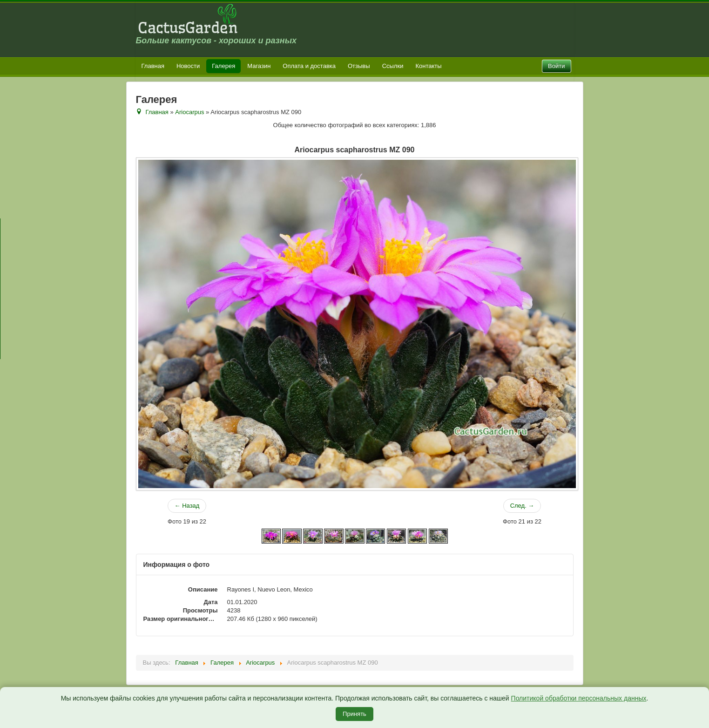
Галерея (223, 66)
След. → (522, 506)
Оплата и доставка (309, 66)
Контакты (428, 66)
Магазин (259, 66)
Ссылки (393, 66)
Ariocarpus (189, 112)
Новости (188, 66)
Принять (354, 714)
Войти (556, 66)
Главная (153, 66)
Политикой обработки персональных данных (579, 698)
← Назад (187, 506)
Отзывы (359, 66)
